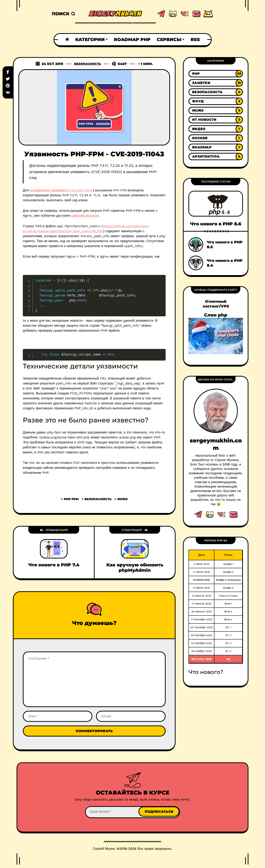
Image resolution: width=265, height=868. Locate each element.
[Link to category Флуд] (216, 101)
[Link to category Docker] (216, 138)
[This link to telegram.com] (161, 14)
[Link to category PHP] (216, 74)
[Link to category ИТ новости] (216, 120)
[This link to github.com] (173, 14)
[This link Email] (233, 514)
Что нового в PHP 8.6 (216, 224)
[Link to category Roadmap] (216, 147)
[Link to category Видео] (216, 129)
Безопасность (88, 64)
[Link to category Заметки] (216, 83)
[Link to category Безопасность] (216, 92)
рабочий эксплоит (85, 216)
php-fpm (71, 499)
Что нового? (206, 672)
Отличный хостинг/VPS (216, 304)
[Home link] (67, 40)
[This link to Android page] (208, 14)
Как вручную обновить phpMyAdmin (135, 567)
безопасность (98, 499)
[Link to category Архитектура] (216, 157)
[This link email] (196, 14)
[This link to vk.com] (185, 14)
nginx (122, 499)
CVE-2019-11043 (81, 190)
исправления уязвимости (49, 190)
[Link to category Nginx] (216, 110)
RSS (195, 39)
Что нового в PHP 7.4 (54, 565)
